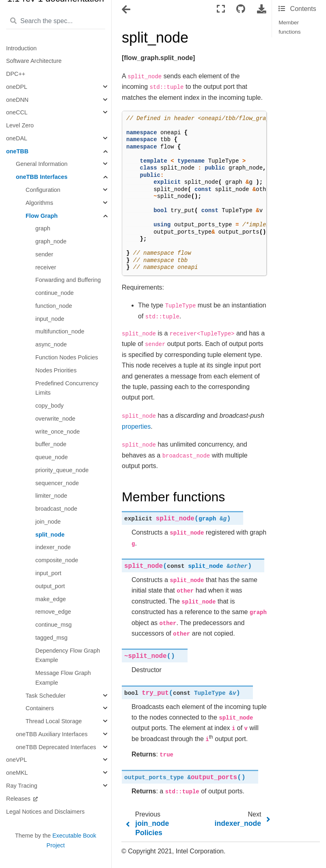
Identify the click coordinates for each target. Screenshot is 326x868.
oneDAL (17, 138)
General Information (42, 164)
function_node (54, 306)
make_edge (51, 599)
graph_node (51, 241)
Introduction (21, 48)
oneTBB (17, 151)
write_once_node (58, 432)
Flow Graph (42, 216)
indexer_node (53, 547)
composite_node (57, 560)
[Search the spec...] (56, 21)
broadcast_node (56, 509)
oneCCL (17, 112)
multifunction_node (60, 331)
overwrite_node (55, 419)
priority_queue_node (62, 470)
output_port (50, 586)
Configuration (43, 190)
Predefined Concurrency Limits (67, 388)
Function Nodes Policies (67, 357)
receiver (46, 267)
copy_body (50, 406)
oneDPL (17, 87)
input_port (48, 573)
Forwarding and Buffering (68, 280)
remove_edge (53, 612)
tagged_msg (51, 638)
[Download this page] (261, 9)
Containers (40, 708)
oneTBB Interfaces (42, 177)
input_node (50, 319)
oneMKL (17, 773)
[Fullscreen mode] (221, 9)
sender (44, 254)
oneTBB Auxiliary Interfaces (52, 734)
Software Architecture (34, 61)
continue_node (54, 293)
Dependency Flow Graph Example (68, 655)
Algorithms (39, 203)
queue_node (52, 457)
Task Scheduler (45, 696)
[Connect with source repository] (241, 9)
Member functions (289, 27)
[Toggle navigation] (127, 10)
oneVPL (16, 760)
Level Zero (20, 125)
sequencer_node (57, 483)
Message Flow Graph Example (63, 678)
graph (43, 228)
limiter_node (51, 496)
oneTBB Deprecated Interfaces (56, 747)
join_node (48, 522)
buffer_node (51, 444)
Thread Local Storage (54, 721)
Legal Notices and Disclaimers (45, 812)
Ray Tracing (22, 786)
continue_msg (54, 625)
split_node (50, 535)
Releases (19, 799)
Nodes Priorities (56, 370)
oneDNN (17, 100)
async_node (51, 344)
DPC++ (16, 74)
